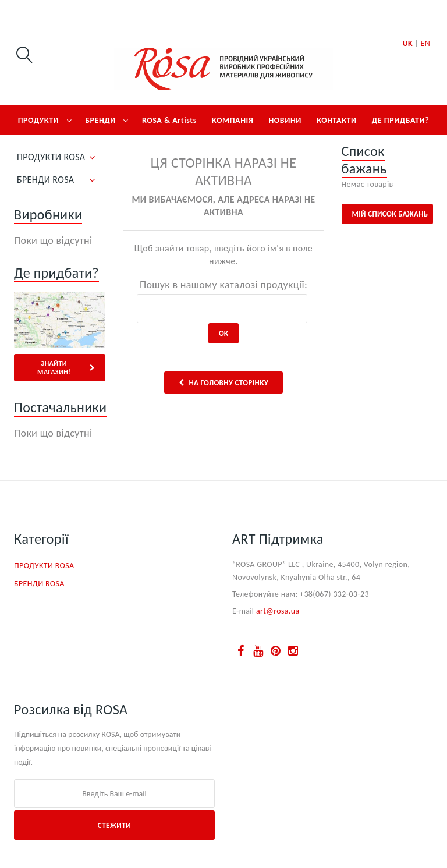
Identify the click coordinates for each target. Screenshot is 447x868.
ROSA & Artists (169, 120)
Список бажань (364, 160)
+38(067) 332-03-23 (334, 594)
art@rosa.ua (278, 611)
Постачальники (60, 407)
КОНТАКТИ (337, 120)
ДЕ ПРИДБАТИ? (401, 120)
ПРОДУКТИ (39, 120)
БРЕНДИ (100, 120)
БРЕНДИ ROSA (45, 180)
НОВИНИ (285, 120)
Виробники (48, 215)
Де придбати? (56, 273)
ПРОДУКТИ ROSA (51, 157)
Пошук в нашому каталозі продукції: (223, 285)
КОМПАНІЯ (233, 120)
